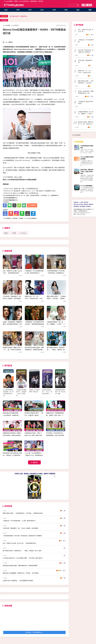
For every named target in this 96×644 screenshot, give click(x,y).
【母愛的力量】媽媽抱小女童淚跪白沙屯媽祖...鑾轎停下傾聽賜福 (34, 474)
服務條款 (91, 204)
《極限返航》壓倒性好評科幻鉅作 (86, 102)
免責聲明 (88, 206)
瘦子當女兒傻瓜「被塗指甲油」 (19, 16)
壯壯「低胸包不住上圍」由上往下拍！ (86, 30)
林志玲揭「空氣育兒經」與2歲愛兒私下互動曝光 (86, 51)
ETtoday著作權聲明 (30, 218)
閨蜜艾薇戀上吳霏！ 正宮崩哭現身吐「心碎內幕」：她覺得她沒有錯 (56, 298)
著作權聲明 (83, 206)
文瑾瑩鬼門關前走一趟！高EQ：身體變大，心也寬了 (86, 113)
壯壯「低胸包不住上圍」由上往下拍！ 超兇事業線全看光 (19, 543)
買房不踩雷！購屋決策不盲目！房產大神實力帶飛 (87, 171)
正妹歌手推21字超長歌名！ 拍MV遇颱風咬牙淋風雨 (18, 580)
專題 (90, 10)
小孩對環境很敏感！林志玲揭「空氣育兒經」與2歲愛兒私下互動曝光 (56, 273)
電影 (78, 10)
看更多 (35, 462)
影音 (42, 10)
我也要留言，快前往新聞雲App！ (34, 632)
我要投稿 (76, 202)
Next (63, 380)
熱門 (30, 10)
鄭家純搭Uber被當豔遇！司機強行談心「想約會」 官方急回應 (21, 573)
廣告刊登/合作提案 (78, 204)
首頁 (6, 10)
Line (86, 5)
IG (91, 5)
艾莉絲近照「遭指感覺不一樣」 (86, 61)
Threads (83, 5)
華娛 (66, 10)
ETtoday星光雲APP (24, 1)
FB (88, 5)
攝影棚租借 (34, 1)
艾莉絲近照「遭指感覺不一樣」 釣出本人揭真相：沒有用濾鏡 (20, 528)
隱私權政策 (76, 206)
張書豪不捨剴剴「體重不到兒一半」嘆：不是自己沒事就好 (86, 123)
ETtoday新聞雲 (8, 1)
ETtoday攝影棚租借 (86, 186)
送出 (78, 5)
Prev (5, 380)
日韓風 (14, 233)
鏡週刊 (6, 233)
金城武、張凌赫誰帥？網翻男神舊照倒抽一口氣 (86, 92)
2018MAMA (23, 233)
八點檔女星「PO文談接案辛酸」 (86, 41)
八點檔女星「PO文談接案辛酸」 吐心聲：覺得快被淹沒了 (19, 521)
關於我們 (86, 202)
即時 (18, 10)
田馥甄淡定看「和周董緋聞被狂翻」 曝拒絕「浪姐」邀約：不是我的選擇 (55, 415)
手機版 (16, 1)
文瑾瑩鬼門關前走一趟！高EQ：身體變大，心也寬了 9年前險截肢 (56, 324)
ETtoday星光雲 (14, 5)
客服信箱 (86, 204)
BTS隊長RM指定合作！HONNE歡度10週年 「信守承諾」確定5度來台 (23, 558)
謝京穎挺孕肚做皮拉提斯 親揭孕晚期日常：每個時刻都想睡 (20, 565)
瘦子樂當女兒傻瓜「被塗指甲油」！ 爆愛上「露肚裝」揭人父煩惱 (56, 350)
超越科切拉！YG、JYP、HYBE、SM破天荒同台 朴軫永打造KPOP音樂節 (34, 298)
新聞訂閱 (41, 1)
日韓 (54, 10)
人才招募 (81, 202)
